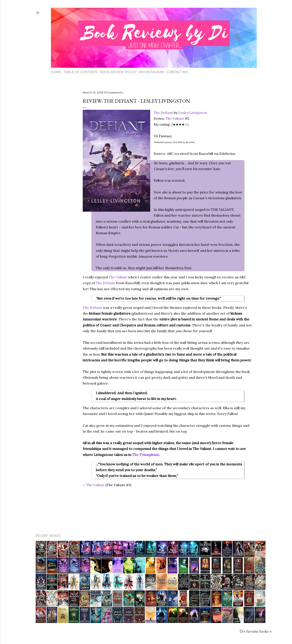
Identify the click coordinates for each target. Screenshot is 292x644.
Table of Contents (81, 72)
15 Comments (113, 93)
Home (56, 72)
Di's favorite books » (256, 631)
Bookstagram (152, 72)
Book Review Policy (118, 72)
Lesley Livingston (193, 113)
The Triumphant (146, 455)
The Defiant (163, 113)
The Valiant (175, 118)
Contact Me (177, 72)
